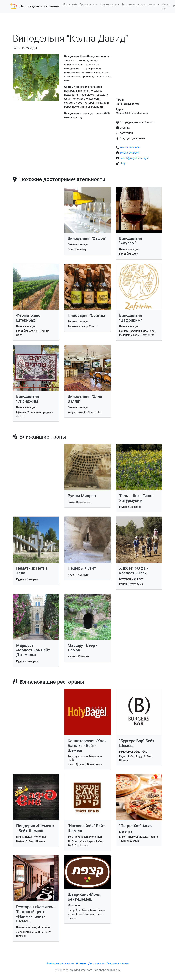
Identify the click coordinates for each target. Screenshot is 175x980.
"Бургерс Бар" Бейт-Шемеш (137, 743)
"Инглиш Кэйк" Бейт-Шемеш (87, 828)
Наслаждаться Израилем (39, 6)
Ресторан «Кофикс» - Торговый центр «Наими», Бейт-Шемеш (36, 914)
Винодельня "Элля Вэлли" (85, 399)
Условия (81, 963)
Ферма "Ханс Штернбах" (28, 318)
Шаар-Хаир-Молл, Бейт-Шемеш (84, 897)
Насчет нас (166, 7)
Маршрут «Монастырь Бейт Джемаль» (33, 650)
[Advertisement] (88, 23)
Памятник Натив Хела (32, 571)
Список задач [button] (109, 5)
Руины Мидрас (82, 496)
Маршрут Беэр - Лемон (82, 648)
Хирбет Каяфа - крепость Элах (134, 571)
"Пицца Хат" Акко (135, 826)
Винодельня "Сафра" (87, 238)
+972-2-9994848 (129, 148)
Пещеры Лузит (82, 568)
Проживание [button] (87, 5)
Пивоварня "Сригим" (87, 315)
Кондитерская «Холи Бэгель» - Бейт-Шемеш (87, 746)
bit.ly (122, 163)
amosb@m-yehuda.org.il (134, 158)
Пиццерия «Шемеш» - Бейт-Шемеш (35, 828)
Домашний (70, 5)
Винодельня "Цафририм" (131, 318)
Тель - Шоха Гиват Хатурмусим (136, 498)
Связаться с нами (117, 963)
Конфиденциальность (60, 963)
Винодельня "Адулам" (131, 241)
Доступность (96, 963)
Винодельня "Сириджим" (28, 399)
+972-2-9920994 (129, 153)
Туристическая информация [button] (139, 5)
